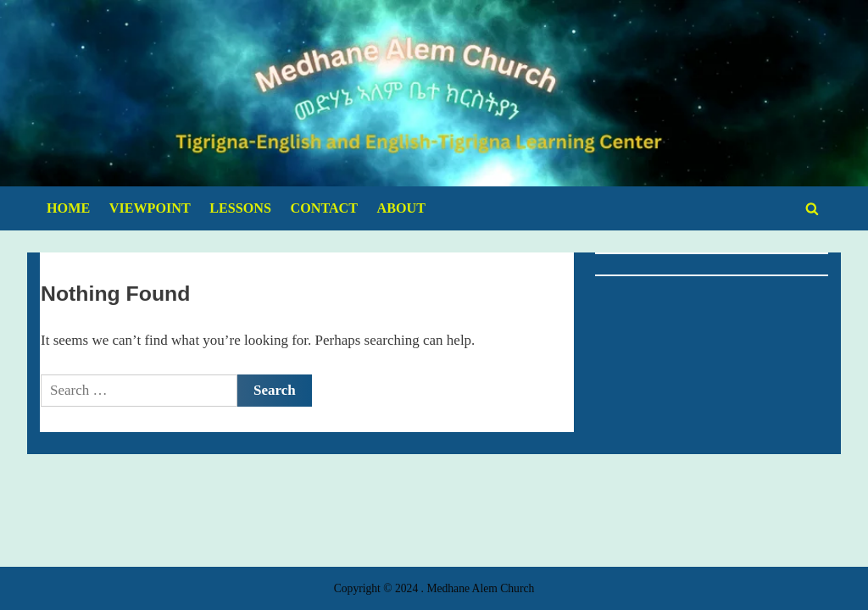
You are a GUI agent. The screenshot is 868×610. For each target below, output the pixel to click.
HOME (68, 208)
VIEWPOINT (150, 208)
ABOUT (401, 208)
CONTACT (325, 208)
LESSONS (240, 208)
